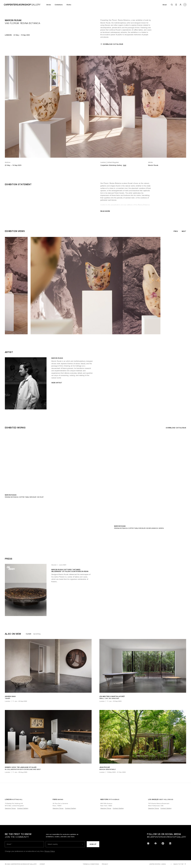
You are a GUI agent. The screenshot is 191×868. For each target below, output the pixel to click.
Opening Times (10, 808)
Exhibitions (59, 5)
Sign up (93, 844)
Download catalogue (112, 44)
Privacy (105, 864)
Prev (176, 231)
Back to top (180, 864)
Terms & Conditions (91, 864)
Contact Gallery (23, 808)
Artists (49, 5)
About (165, 5)
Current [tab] (29, 634)
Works (69, 5)
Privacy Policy (50, 851)
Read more (105, 211)
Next (184, 231)
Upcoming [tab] (37, 634)
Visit (125, 165)
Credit (42, 864)
